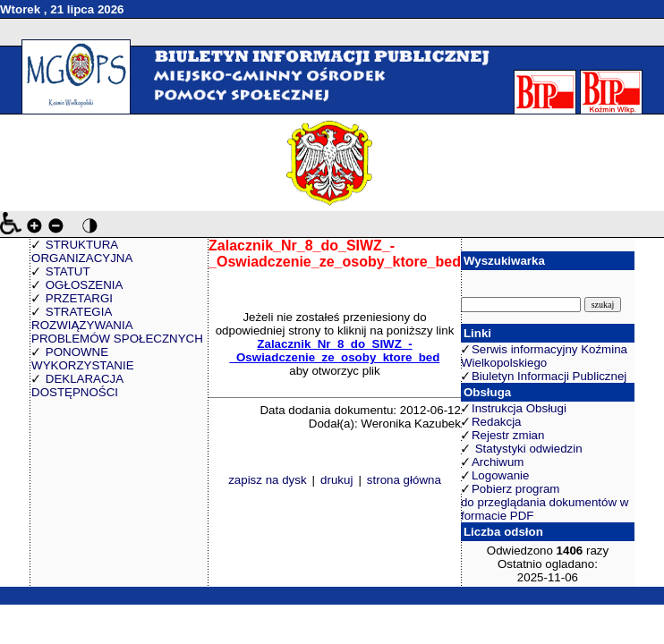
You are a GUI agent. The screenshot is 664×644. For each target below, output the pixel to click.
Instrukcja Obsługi (519, 408)
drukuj (336, 480)
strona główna (404, 480)
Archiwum (498, 462)
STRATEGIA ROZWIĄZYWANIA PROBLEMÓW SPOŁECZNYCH (117, 325)
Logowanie (500, 475)
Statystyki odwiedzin (527, 449)
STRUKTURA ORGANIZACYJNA (82, 251)
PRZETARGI (79, 298)
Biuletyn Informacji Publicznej (549, 376)
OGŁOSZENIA (85, 285)
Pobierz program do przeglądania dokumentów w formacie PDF (545, 502)
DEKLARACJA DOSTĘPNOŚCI (77, 386)
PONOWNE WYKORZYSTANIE (83, 359)
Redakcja (497, 422)
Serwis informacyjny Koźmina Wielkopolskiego (544, 356)
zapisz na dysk (267, 480)
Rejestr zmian (508, 435)
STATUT (68, 271)
